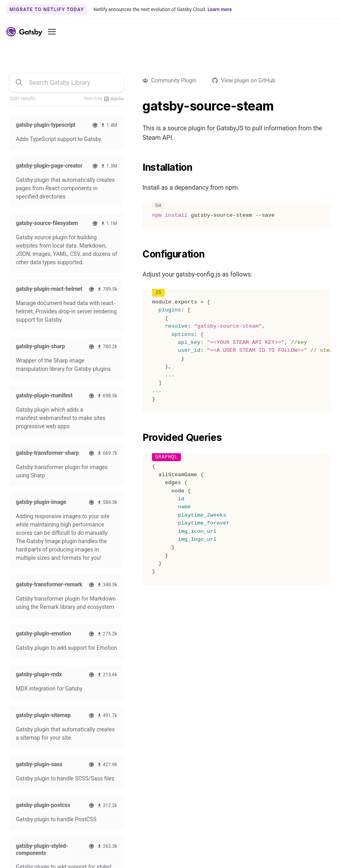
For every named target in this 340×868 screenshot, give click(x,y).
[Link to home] (24, 32)
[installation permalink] (139, 168)
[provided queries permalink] (139, 438)
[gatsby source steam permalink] (139, 106)
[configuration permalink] (139, 254)
